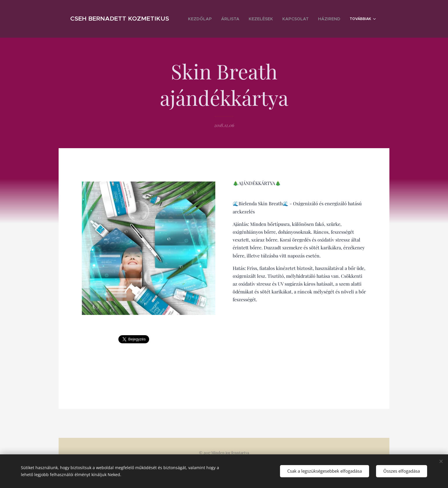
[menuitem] (218, 19)
